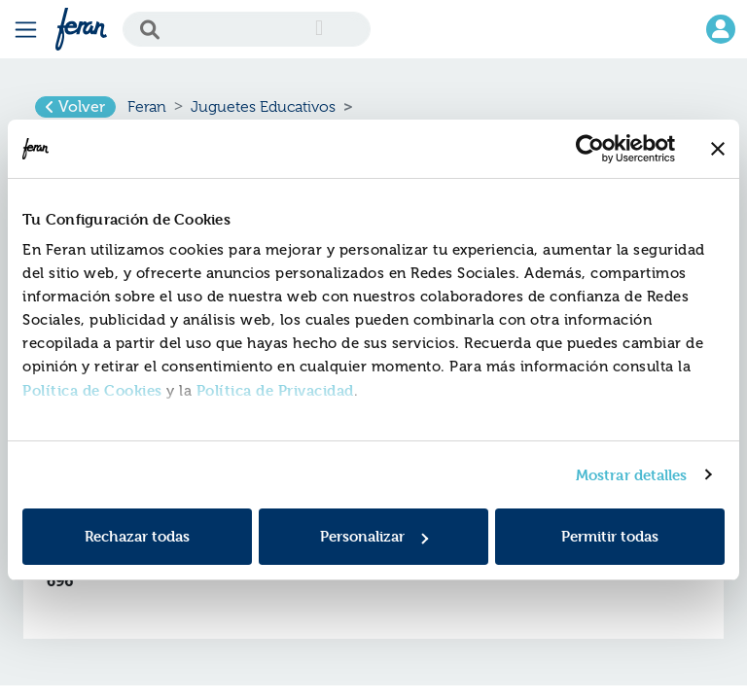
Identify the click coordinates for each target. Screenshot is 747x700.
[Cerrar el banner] (718, 149)
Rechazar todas (137, 536)
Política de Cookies (92, 390)
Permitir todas (610, 536)
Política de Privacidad (275, 390)
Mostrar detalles (632, 475)
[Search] (247, 29)
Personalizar (374, 536)
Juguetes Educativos (263, 107)
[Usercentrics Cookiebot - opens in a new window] (590, 149)
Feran (147, 107)
